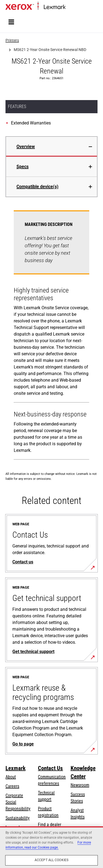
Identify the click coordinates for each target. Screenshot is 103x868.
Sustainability (18, 818)
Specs (23, 167)
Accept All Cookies (51, 860)
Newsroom (80, 785)
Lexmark (16, 768)
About (11, 777)
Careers (12, 786)
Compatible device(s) (37, 187)
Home (70, 7)
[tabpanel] (51, 336)
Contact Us (50, 768)
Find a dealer (50, 825)
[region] (51, 847)
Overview (26, 147)
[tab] (51, 147)
